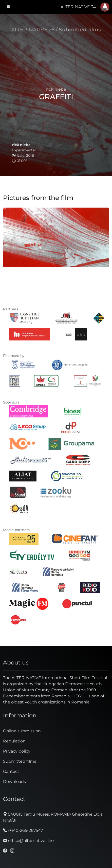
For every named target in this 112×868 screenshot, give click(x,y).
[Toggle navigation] (8, 7)
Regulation (14, 741)
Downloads (14, 782)
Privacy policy (17, 751)
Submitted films (80, 30)
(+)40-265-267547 (23, 830)
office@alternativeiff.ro (28, 841)
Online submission (22, 731)
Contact (11, 771)
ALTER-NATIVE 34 (78, 7)
